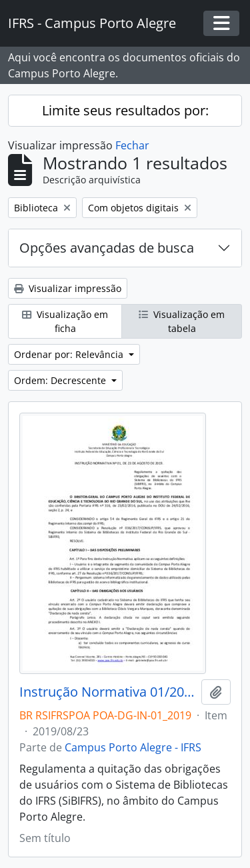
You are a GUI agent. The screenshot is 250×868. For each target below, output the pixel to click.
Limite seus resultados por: (125, 110)
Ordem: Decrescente (61, 380)
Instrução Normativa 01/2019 (108, 692)
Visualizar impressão (68, 288)
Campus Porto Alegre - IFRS (133, 747)
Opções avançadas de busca (107, 248)
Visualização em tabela (182, 321)
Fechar (132, 145)
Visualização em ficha (65, 321)
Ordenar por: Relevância (70, 354)
